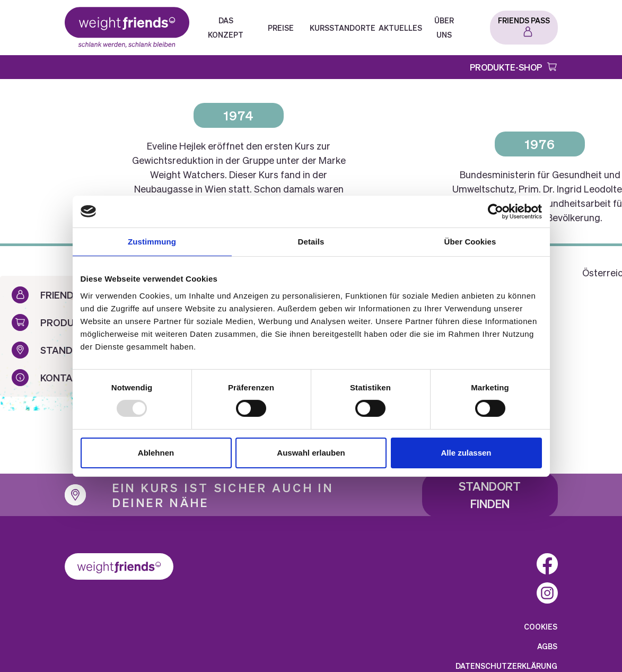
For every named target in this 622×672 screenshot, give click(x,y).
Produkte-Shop (506, 67)
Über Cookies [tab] (470, 241)
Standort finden (490, 495)
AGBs (547, 646)
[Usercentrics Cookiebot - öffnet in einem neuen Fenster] (496, 211)
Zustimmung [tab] (152, 241)
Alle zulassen (466, 453)
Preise (281, 28)
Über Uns (444, 27)
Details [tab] (311, 241)
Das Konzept (226, 27)
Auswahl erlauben (311, 453)
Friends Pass (524, 20)
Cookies (541, 626)
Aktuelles (400, 28)
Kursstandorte (343, 28)
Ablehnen (156, 453)
